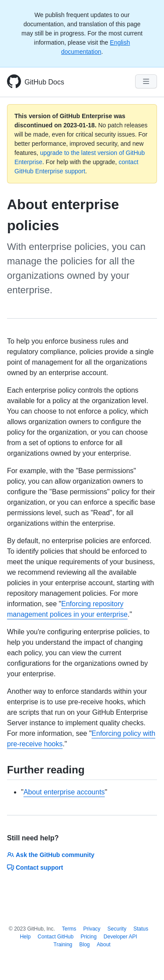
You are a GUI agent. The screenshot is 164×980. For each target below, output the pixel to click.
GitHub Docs (44, 82)
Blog (84, 945)
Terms (69, 929)
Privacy (92, 929)
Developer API (120, 937)
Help (25, 937)
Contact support (35, 868)
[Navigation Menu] (146, 81)
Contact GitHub (56, 937)
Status (141, 929)
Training (63, 945)
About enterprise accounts (64, 792)
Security (117, 929)
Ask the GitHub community (51, 855)
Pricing (89, 937)
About (103, 945)
